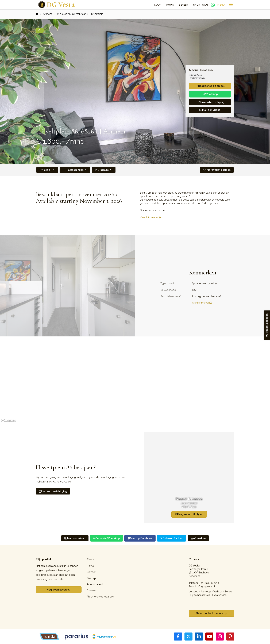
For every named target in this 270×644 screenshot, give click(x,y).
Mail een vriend (210, 110)
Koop (158, 5)
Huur (170, 5)
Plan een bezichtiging (53, 491)
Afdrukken (198, 538)
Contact (91, 572)
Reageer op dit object (189, 514)
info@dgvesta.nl (197, 78)
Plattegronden (75, 170)
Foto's (47, 170)
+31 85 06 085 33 (209, 583)
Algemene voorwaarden (100, 597)
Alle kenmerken (202, 303)
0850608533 (195, 75)
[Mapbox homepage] (9, 421)
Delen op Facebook (140, 538)
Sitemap (91, 578)
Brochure (104, 170)
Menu (221, 5)
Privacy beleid (95, 584)
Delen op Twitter (171, 538)
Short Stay (201, 5)
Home (90, 566)
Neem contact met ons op (211, 613)
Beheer (183, 5)
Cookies (91, 591)
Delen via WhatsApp (107, 538)
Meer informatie (151, 217)
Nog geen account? (59, 590)
